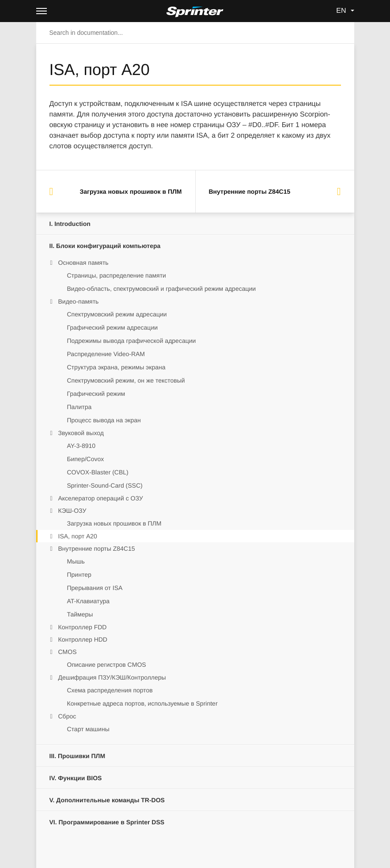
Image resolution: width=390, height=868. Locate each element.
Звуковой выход (81, 433)
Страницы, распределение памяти (117, 275)
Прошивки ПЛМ (78, 756)
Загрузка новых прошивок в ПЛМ (114, 523)
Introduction (70, 224)
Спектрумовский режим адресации (117, 314)
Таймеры (80, 614)
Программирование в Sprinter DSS (107, 822)
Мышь (76, 561)
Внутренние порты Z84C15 (97, 549)
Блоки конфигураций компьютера (105, 246)
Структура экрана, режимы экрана (116, 367)
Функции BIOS (76, 778)
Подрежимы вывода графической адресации (132, 341)
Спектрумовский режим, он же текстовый (126, 380)
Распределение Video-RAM (106, 354)
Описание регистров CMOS (107, 665)
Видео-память (79, 301)
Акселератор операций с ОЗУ (101, 498)
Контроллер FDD (83, 627)
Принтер (79, 575)
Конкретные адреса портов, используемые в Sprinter (142, 703)
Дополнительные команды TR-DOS (107, 800)
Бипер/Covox (86, 459)
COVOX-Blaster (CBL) (98, 472)
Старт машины (88, 729)
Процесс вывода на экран (104, 420)
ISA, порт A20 (78, 536)
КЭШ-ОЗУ (72, 511)
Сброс (67, 716)
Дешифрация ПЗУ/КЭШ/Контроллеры (112, 677)
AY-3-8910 (81, 446)
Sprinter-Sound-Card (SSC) (105, 485)
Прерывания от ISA (95, 588)
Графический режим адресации (113, 327)
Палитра (80, 407)
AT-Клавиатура (89, 601)
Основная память (83, 263)
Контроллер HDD (83, 639)
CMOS (68, 652)
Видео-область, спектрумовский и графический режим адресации (162, 289)
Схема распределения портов (110, 690)
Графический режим (96, 394)
